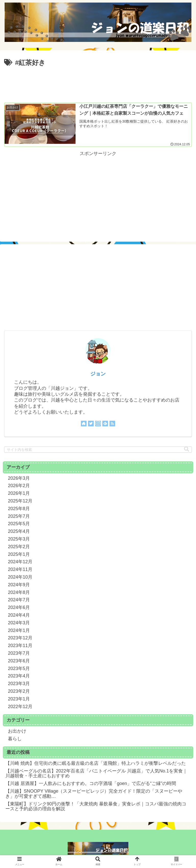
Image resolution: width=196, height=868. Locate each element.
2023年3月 (19, 684)
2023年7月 (19, 653)
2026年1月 (19, 493)
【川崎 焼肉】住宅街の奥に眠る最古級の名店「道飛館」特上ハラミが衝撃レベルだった (96, 763)
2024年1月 (19, 630)
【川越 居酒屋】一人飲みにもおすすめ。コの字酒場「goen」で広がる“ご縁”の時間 (91, 783)
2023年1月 (19, 699)
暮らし (15, 738)
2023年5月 (19, 668)
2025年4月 (19, 531)
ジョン (98, 373)
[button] (187, 449)
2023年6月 (19, 661)
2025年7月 (19, 516)
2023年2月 (19, 691)
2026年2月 (19, 486)
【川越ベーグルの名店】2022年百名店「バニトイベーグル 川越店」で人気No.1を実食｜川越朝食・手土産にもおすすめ (96, 773)
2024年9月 (19, 585)
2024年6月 (19, 607)
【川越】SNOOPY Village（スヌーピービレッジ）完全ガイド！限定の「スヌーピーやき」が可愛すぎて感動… (94, 794)
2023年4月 (19, 676)
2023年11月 (20, 646)
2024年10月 (20, 577)
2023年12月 (20, 638)
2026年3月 (19, 478)
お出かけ (17, 731)
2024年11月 (20, 569)
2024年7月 (19, 600)
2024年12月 (20, 562)
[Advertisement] (98, 83)
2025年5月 (19, 524)
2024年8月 (19, 592)
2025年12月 (20, 501)
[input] (98, 450)
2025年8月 (19, 509)
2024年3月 (19, 623)
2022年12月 (20, 706)
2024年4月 (19, 615)
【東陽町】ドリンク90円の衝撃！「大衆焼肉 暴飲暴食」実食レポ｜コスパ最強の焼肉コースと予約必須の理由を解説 (96, 806)
